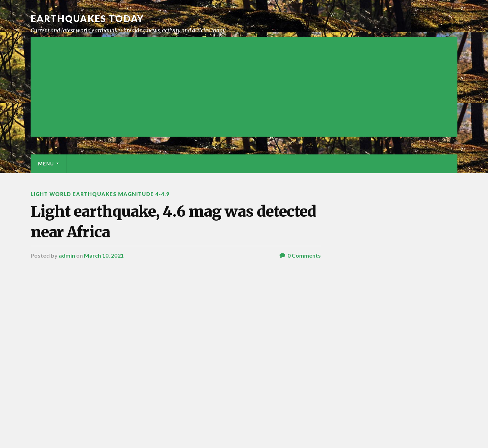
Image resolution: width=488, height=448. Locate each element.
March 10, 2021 (104, 255)
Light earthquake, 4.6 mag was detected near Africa (173, 222)
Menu (46, 164)
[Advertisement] (244, 87)
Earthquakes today (87, 19)
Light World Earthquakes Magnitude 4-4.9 (100, 194)
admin (67, 255)
